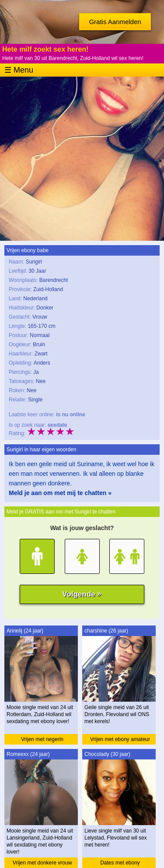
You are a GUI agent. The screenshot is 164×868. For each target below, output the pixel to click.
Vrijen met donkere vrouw (42, 863)
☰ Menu (19, 70)
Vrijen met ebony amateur (120, 739)
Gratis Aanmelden (115, 22)
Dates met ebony (120, 863)
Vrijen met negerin (42, 739)
